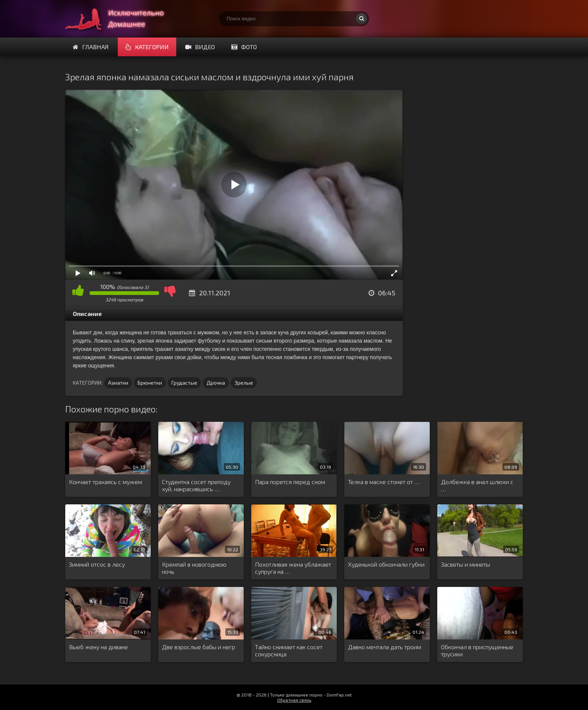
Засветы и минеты (466, 564)
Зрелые (244, 383)
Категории (147, 47)
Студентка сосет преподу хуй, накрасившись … (196, 485)
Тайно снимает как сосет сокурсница (289, 650)
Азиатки (118, 383)
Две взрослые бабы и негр (199, 647)
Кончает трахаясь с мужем (106, 482)
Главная (91, 47)
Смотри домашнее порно (121, 19)
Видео (200, 47)
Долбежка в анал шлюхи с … (477, 485)
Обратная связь (294, 700)
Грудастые (184, 383)
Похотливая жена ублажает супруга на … (293, 568)
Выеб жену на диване (98, 647)
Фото (244, 47)
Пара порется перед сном (290, 482)
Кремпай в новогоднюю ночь (194, 568)
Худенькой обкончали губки (386, 564)
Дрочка (216, 383)
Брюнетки (150, 383)
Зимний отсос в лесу (97, 564)
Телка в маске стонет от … (384, 482)
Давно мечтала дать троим (385, 647)
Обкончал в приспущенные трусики (477, 650)
